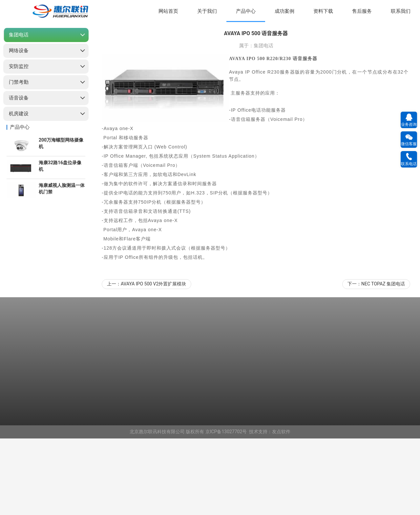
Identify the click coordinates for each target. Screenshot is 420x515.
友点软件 (281, 508)
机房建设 (19, 190)
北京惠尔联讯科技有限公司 (157, 508)
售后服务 (362, 11)
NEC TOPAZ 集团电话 (383, 360)
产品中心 (246, 11)
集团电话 (19, 111)
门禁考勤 (19, 159)
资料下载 (323, 11)
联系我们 (401, 11)
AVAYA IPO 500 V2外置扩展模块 (153, 360)
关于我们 (207, 11)
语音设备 (19, 174)
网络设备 (19, 127)
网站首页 (168, 11)
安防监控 (19, 143)
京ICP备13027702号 (226, 508)
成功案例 (284, 11)
